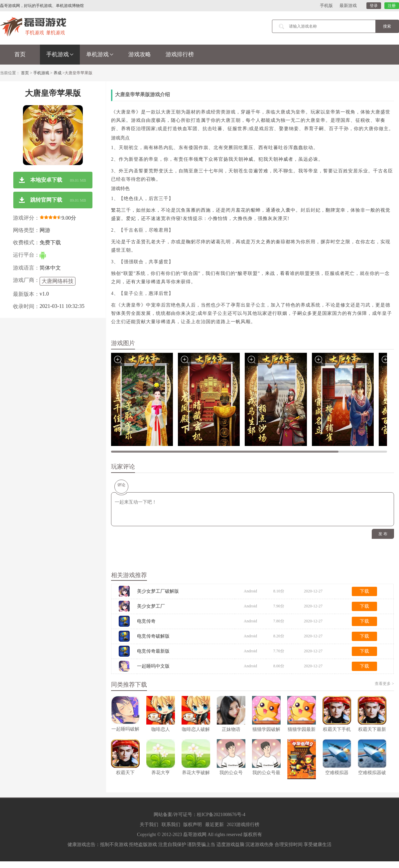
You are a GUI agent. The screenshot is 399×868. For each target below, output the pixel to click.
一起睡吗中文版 (153, 666)
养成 (58, 73)
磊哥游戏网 (195, 835)
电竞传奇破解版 (153, 636)
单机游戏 (100, 54)
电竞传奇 (146, 621)
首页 (20, 54)
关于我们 (149, 825)
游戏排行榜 (180, 54)
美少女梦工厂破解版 (158, 591)
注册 (392, 6)
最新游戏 (348, 5)
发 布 (383, 534)
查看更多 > (384, 684)
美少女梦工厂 (151, 606)
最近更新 (214, 825)
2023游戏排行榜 (243, 825)
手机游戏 (60, 54)
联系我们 (171, 825)
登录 (374, 6)
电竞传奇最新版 (153, 651)
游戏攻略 (140, 54)
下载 (364, 591)
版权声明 (193, 825)
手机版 (326, 5)
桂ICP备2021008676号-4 (221, 815)
